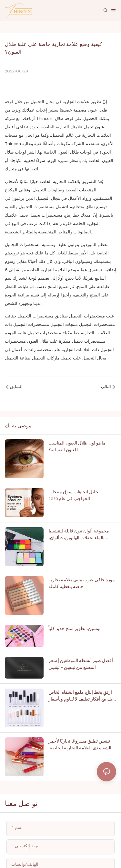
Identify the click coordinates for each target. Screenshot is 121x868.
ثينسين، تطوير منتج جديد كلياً (75, 628)
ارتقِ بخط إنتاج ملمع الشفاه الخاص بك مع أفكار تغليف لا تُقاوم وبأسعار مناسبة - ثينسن (80, 700)
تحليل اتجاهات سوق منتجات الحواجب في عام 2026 (74, 495)
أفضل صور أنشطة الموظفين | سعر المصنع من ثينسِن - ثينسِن (81, 664)
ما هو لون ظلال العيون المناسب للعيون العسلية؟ (77, 446)
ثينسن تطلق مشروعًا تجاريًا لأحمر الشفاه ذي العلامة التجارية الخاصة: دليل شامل (80, 749)
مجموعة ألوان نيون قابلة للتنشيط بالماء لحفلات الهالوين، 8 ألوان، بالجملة (79, 534)
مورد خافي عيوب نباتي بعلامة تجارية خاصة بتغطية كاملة (82, 583)
